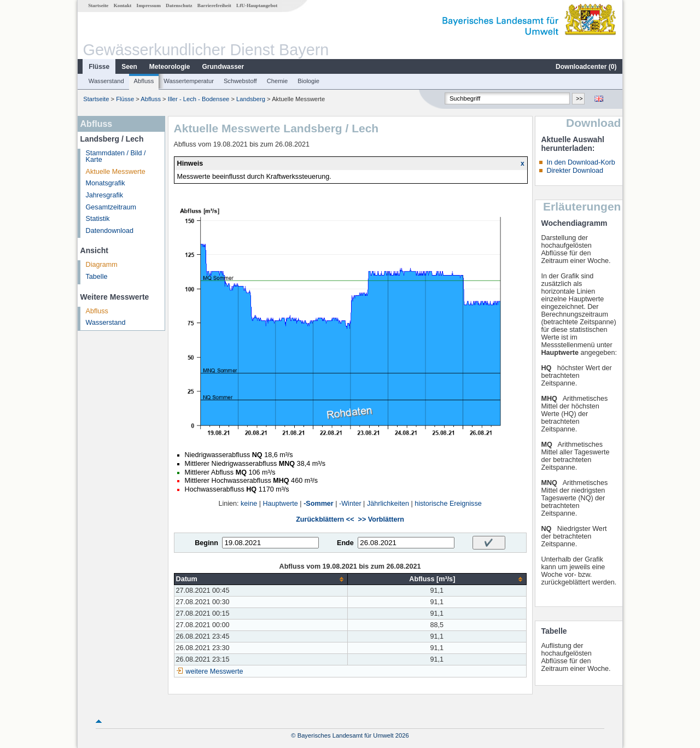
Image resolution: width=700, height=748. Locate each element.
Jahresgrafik (105, 195)
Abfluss (144, 81)
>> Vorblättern (381, 519)
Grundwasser (223, 67)
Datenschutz (179, 5)
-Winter (350, 504)
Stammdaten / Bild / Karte (116, 157)
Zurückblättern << (325, 519)
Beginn (206, 543)
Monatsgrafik (106, 183)
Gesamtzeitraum (111, 207)
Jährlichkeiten (388, 504)
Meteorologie (170, 67)
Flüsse (99, 67)
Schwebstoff (240, 81)
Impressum (149, 5)
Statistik (98, 219)
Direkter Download (575, 171)
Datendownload (110, 231)
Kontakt (123, 5)
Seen (129, 67)
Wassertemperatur (189, 81)
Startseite (98, 5)
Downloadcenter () (586, 67)
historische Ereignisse (448, 504)
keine (249, 504)
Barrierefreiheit (214, 5)
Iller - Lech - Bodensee (199, 99)
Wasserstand (106, 81)
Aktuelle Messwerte (116, 172)
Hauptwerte (280, 504)
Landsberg (251, 99)
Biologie (308, 81)
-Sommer (319, 504)
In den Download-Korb (581, 162)
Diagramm (102, 265)
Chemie (278, 81)
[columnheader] (261, 579)
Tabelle (97, 277)
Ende (345, 543)
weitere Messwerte (215, 671)
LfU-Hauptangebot (257, 5)
